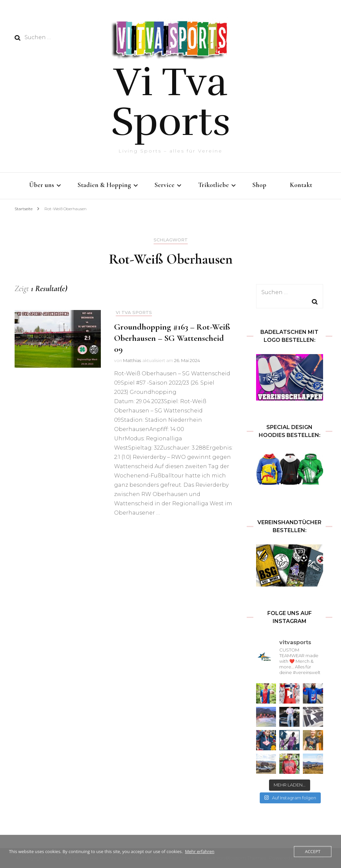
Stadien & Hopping (104, 185)
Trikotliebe (213, 185)
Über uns (42, 185)
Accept (313, 851)
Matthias (132, 360)
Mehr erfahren (200, 851)
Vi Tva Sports (171, 102)
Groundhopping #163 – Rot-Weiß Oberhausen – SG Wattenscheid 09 (172, 338)
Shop (259, 185)
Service (165, 185)
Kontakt (301, 185)
